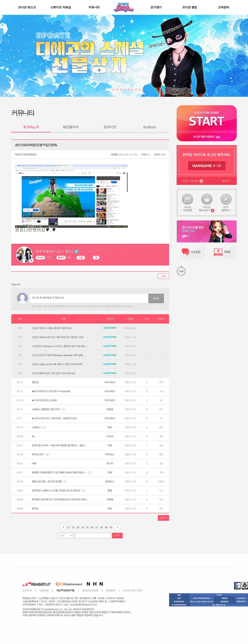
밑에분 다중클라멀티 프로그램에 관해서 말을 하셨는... (62, 472)
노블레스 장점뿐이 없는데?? (48, 409)
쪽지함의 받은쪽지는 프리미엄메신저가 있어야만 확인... (60, 499)
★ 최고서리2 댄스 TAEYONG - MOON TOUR (54, 418)
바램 (34, 463)
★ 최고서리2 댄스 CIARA (44, 400)
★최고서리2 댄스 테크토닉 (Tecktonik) (51, 391)
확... (34, 436)
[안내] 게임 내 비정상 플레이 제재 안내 (52, 328)
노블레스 (39, 427)
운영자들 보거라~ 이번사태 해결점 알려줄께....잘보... (59, 445)
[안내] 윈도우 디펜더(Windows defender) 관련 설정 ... (59, 355)
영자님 (35, 509)
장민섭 (35, 382)
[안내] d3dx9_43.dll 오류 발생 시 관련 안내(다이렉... (58, 364)
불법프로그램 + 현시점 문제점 (49, 481)
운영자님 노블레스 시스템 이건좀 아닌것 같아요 (58, 490)
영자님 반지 (40, 454)
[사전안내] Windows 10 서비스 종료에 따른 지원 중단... (60, 346)
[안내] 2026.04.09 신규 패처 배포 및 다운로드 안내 (58, 337)
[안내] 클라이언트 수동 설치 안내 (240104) (53, 373)
